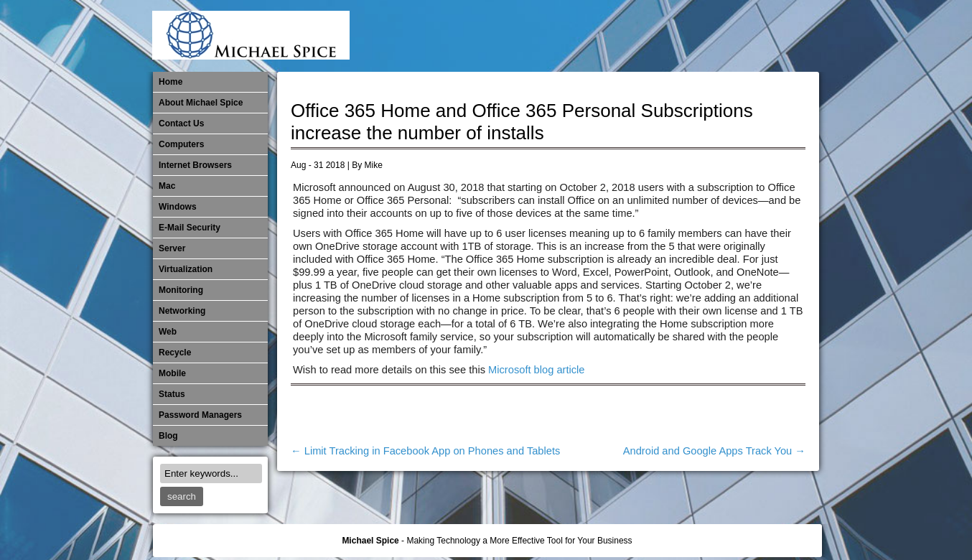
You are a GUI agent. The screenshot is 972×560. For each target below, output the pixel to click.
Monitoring (686, 36)
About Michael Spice (201, 103)
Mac (167, 186)
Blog (168, 436)
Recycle (175, 353)
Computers (181, 144)
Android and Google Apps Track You (714, 451)
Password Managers (781, 36)
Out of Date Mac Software (734, 36)
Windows (178, 207)
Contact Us (181, 123)
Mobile (663, 36)
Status (172, 394)
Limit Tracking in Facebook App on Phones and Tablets (425, 451)
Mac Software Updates (615, 36)
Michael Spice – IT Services (639, 36)
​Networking (710, 36)
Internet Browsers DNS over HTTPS (592, 36)
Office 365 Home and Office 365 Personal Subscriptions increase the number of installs (522, 122)
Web (168, 332)
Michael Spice (370, 541)
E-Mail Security (568, 36)
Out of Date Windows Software (757, 36)
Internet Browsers (195, 165)
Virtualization (186, 269)
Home (170, 82)
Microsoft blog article (536, 370)
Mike (374, 165)
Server (172, 248)
